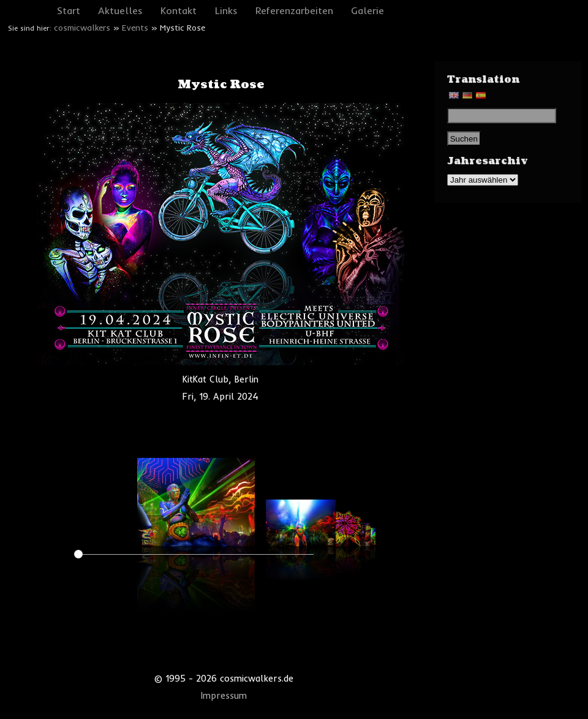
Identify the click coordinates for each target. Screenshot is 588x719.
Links (226, 10)
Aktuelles (120, 10)
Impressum (224, 696)
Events (135, 28)
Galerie (367, 10)
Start (69, 10)
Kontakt (179, 10)
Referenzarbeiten (294, 10)
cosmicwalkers (82, 28)
